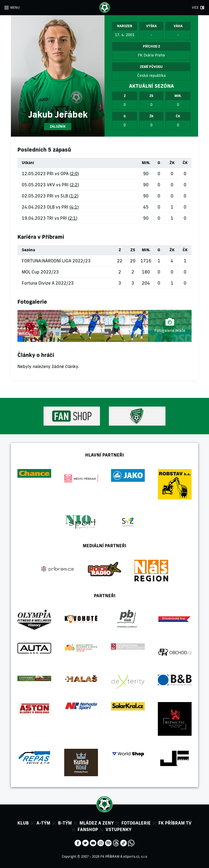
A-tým (43, 823)
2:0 (74, 174)
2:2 (74, 185)
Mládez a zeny (97, 823)
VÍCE (195, 7)
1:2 (74, 196)
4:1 (74, 207)
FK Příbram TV (175, 823)
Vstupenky (119, 829)
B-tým (65, 823)
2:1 (73, 218)
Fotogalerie (136, 823)
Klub (23, 823)
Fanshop (88, 829)
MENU (15, 7)
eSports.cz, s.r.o (135, 856)
